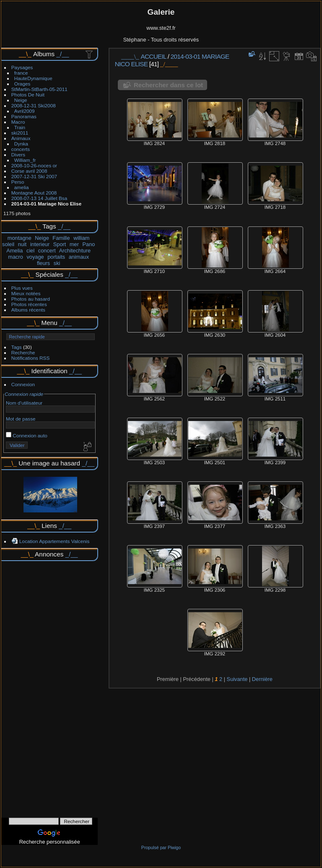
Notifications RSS (31, 358)
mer (74, 244)
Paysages (22, 67)
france (21, 73)
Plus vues (22, 288)
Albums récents (28, 310)
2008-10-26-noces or (34, 165)
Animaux (21, 138)
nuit (22, 244)
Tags (17, 347)
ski (57, 263)
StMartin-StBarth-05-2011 (39, 89)
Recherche (23, 352)
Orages (22, 84)
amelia (22, 187)
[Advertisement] (49, 686)
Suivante (237, 679)
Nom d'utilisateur (24, 403)
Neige (21, 100)
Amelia (14, 251)
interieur (40, 244)
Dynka (21, 144)
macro (16, 257)
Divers (18, 155)
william (81, 238)
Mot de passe (21, 419)
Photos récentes (29, 304)
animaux (79, 257)
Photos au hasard (31, 299)
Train (20, 127)
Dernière (262, 679)
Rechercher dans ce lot (168, 85)
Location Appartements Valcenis (54, 541)
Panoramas (24, 116)
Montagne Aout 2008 (34, 193)
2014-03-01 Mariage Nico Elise (46, 204)
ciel (30, 251)
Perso (18, 182)
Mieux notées (26, 293)
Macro (18, 122)
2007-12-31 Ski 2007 (34, 176)
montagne (19, 238)
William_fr (25, 160)
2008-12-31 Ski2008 (34, 105)
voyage (35, 257)
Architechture (75, 251)
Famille (61, 238)
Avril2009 (25, 111)
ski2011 (20, 133)
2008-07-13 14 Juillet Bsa (39, 198)
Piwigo (174, 847)
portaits (56, 257)
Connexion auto (27, 435)
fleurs (43, 263)
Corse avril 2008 (29, 171)
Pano (89, 244)
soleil (8, 244)
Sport (60, 244)
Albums (44, 54)
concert (47, 251)
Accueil (154, 56)
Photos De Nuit (28, 95)
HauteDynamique (33, 78)
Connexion (23, 384)
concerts (21, 149)
